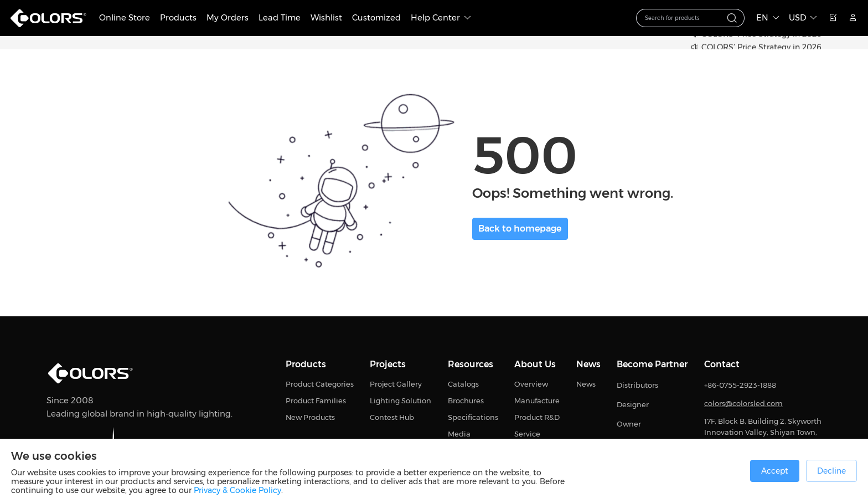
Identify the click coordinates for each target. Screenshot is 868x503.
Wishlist (326, 18)
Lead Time (280, 18)
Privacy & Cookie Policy (237, 490)
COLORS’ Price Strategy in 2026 (761, 48)
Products (178, 18)
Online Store (125, 18)
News (588, 365)
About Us (535, 365)
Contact (722, 365)
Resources (471, 365)
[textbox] (683, 18)
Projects (388, 365)
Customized (376, 18)
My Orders (228, 18)
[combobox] (690, 18)
